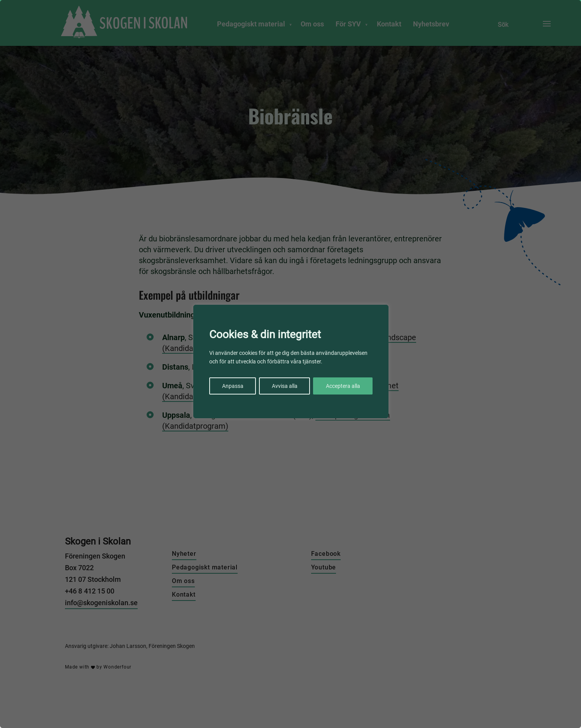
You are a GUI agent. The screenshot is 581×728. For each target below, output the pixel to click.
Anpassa (233, 386)
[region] (290, 364)
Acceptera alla (343, 386)
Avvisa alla (285, 386)
